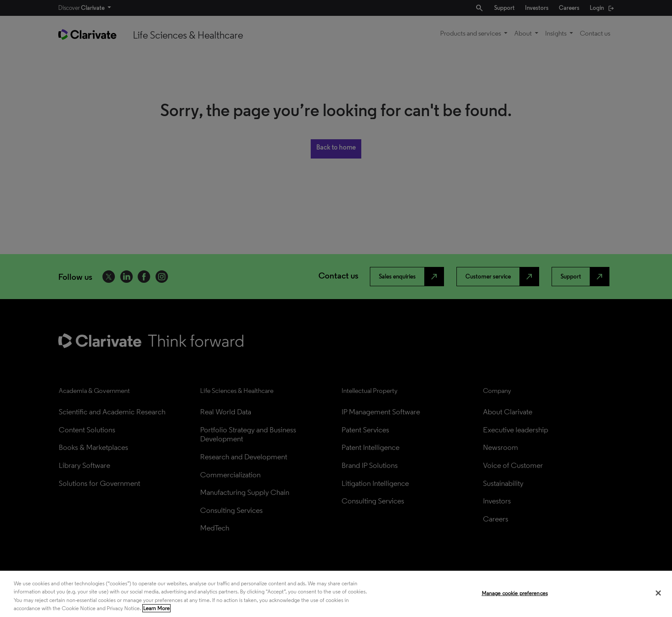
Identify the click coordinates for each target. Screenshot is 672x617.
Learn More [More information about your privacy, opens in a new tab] (156, 608)
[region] (336, 594)
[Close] (658, 593)
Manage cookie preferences (515, 593)
